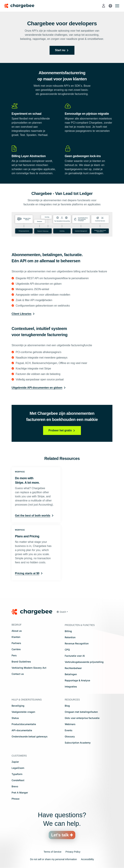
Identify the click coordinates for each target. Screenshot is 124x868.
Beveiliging (18, 706)
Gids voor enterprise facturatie (82, 718)
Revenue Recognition (77, 643)
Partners (16, 643)
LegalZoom (18, 768)
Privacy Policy (73, 852)
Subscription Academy (78, 743)
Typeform (17, 774)
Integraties (71, 687)
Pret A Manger (20, 793)
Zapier (15, 762)
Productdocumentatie (24, 724)
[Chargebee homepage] (21, 6)
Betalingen (71, 674)
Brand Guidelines (21, 662)
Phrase (15, 799)
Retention (70, 637)
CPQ (67, 650)
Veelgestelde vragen (23, 712)
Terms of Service (52, 852)
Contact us (18, 674)
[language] (110, 6)
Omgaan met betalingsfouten (81, 712)
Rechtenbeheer (73, 668)
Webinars (70, 724)
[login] (104, 6)
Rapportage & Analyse (77, 680)
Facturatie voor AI (75, 656)
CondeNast (18, 780)
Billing (68, 631)
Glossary (70, 736)
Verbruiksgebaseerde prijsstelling (84, 662)
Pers (14, 655)
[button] (62, 612)
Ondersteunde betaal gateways (30, 736)
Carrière (16, 649)
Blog (67, 706)
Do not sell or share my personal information (54, 859)
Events (69, 730)
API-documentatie (22, 730)
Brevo (15, 786)
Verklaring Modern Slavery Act (29, 668)
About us (17, 631)
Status (15, 718)
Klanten (16, 637)
